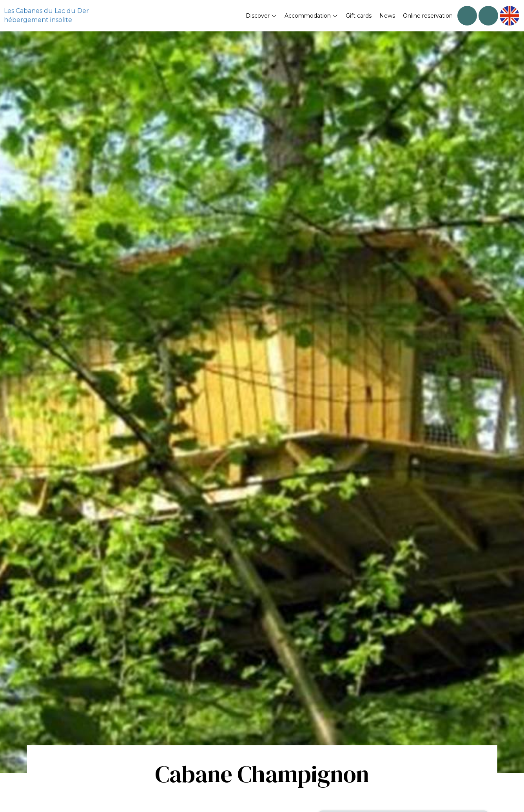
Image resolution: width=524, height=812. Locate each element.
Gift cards (359, 16)
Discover (261, 16)
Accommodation (311, 16)
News (387, 16)
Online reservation (428, 16)
